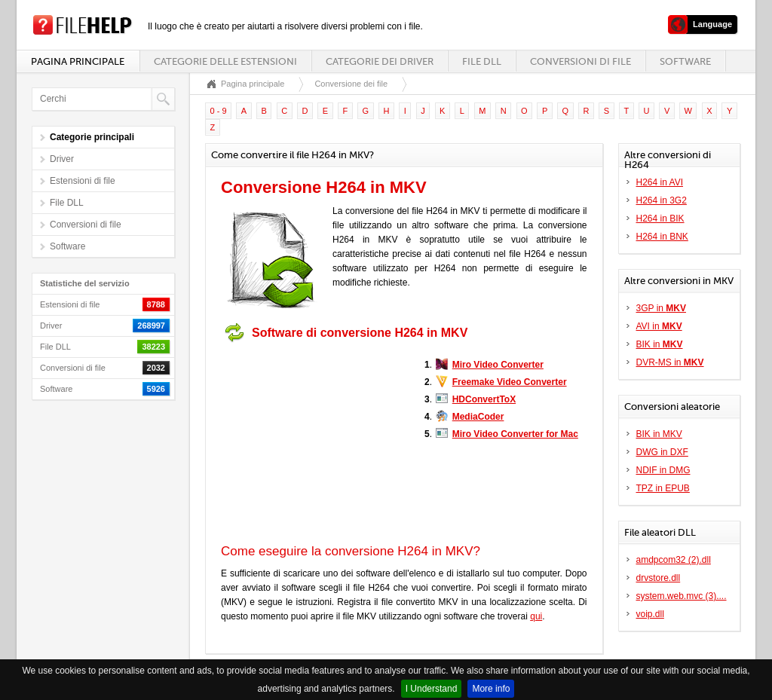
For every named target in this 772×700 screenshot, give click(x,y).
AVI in (659, 326)
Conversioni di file (581, 61)
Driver (62, 159)
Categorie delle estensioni (225, 61)
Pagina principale (78, 61)
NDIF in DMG (663, 470)
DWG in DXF (662, 452)
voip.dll (650, 614)
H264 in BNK (662, 237)
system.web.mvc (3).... (682, 596)
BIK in (660, 344)
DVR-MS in (670, 362)
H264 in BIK (660, 219)
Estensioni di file (83, 181)
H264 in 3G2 (662, 200)
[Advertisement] (315, 443)
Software (685, 61)
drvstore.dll (659, 578)
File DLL (482, 61)
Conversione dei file (351, 84)
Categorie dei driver (380, 61)
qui (536, 616)
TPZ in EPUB (663, 488)
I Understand (432, 689)
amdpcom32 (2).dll (674, 560)
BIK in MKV (659, 434)
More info (491, 689)
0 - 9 (219, 111)
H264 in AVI (660, 182)
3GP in (661, 308)
